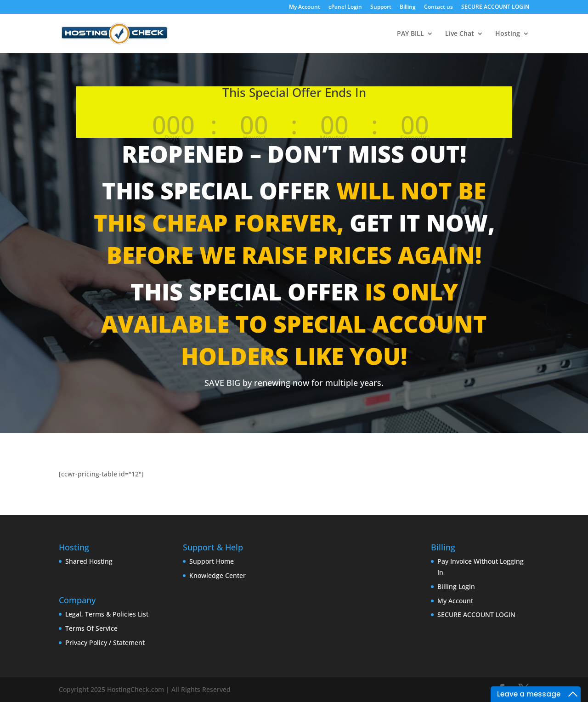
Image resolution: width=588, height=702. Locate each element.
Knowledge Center (218, 575)
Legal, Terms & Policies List (107, 614)
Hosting (508, 34)
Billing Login (456, 586)
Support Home (212, 561)
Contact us (438, 7)
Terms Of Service (91, 628)
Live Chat (460, 34)
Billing (408, 7)
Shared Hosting (89, 561)
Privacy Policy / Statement (105, 643)
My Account (305, 7)
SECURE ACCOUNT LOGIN (495, 7)
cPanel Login (345, 7)
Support (381, 7)
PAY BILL (410, 34)
